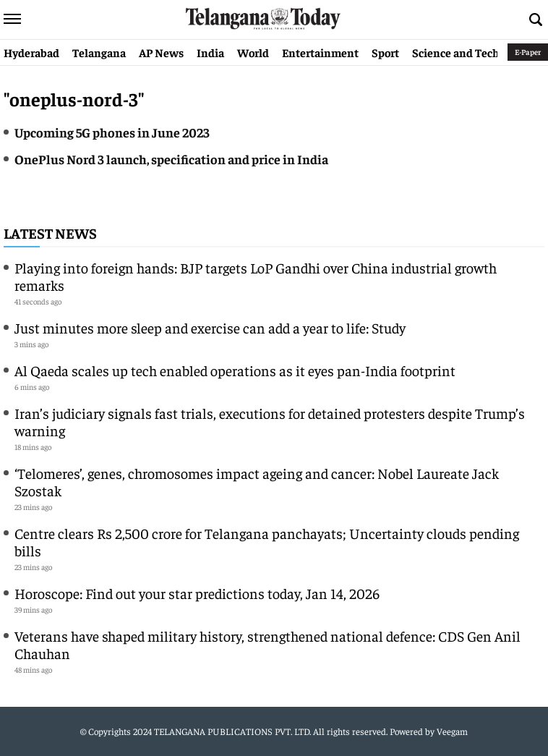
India (210, 52)
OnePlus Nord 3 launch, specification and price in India (171, 159)
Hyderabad (31, 52)
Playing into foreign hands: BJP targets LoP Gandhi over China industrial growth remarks (256, 276)
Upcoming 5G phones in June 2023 (113, 132)
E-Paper (528, 52)
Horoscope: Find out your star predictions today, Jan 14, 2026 (197, 593)
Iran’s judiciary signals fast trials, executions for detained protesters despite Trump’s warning (270, 421)
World (253, 52)
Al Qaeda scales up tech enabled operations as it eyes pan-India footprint (235, 370)
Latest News (50, 233)
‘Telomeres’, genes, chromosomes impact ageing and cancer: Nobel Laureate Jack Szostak (257, 481)
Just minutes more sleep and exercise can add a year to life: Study (210, 327)
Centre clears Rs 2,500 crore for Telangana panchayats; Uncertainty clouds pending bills (267, 541)
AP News (161, 52)
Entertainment (320, 52)
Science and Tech (456, 52)
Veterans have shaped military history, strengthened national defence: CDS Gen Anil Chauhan (267, 644)
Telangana (99, 52)
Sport (385, 52)
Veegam (452, 731)
